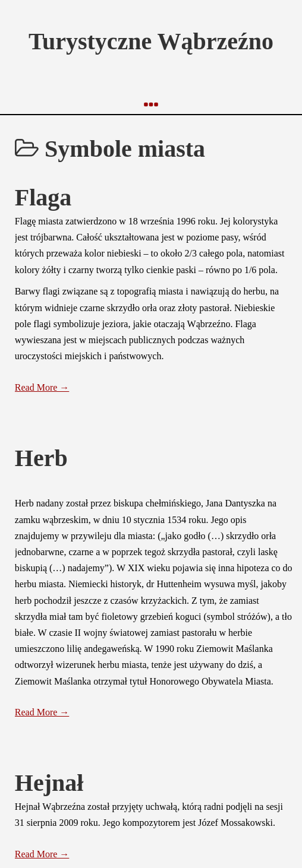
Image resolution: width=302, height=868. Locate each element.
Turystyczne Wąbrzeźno (151, 41)
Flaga (43, 197)
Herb (41, 458)
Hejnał (49, 783)
